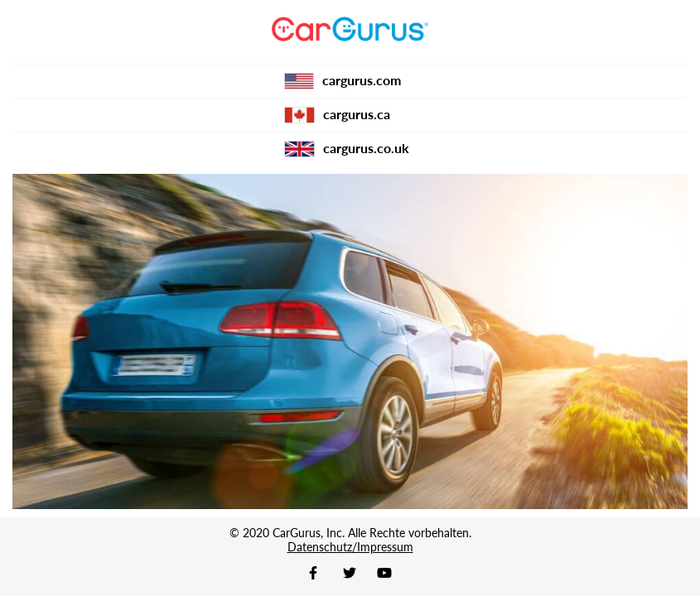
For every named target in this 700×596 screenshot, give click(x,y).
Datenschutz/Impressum (350, 547)
